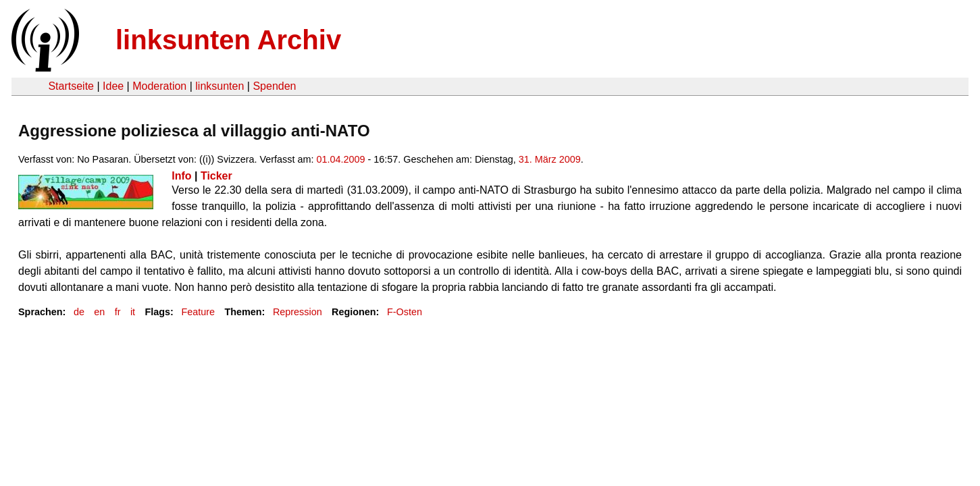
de (79, 312)
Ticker (216, 176)
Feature (198, 312)
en (99, 312)
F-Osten (405, 312)
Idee (113, 86)
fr (118, 312)
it (133, 312)
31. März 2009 (550, 159)
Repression (298, 312)
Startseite (71, 86)
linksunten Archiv (228, 40)
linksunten (220, 86)
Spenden (274, 86)
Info (181, 176)
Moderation (159, 86)
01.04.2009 (340, 159)
